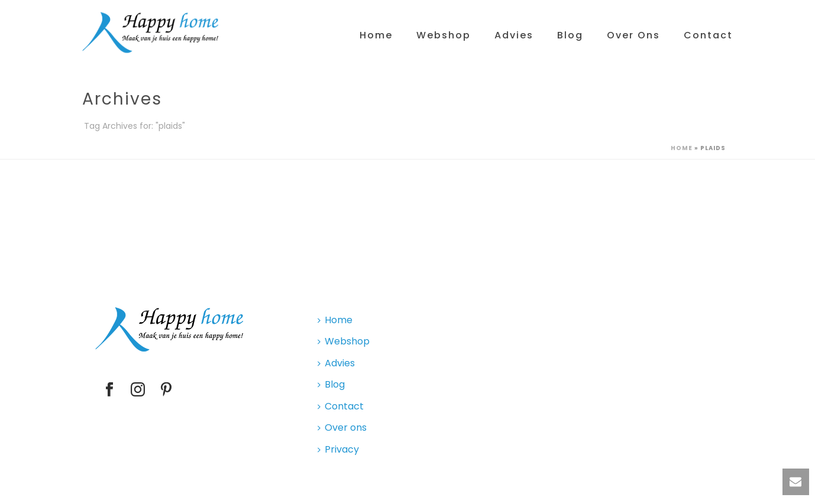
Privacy (338, 449)
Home (376, 35)
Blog (570, 35)
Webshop (444, 35)
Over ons (633, 35)
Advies (514, 35)
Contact (708, 35)
